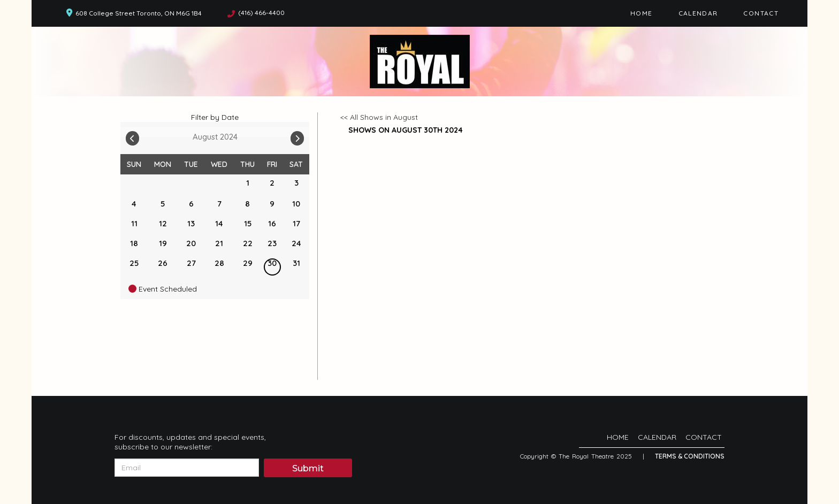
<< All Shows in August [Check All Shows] (379, 117)
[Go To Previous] (132, 136)
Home (641, 13)
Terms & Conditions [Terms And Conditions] (690, 456)
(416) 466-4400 (261, 13)
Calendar (698, 13)
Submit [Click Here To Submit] (308, 468)
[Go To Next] (297, 136)
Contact (761, 13)
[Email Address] (187, 468)
